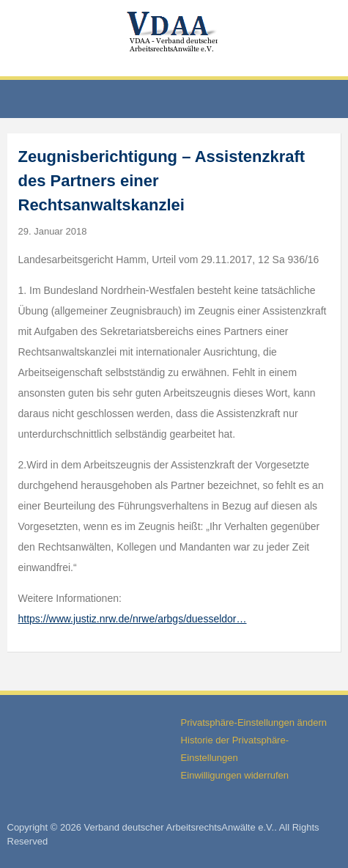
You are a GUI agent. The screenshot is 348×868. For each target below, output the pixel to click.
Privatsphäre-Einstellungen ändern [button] (254, 722)
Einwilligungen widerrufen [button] (235, 775)
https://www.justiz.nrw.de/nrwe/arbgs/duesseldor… (133, 619)
